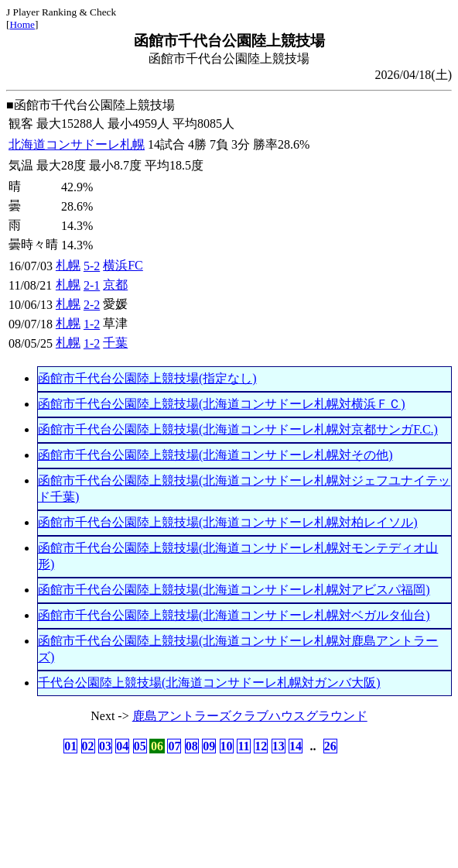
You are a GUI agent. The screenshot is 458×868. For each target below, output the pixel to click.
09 (209, 746)
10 (227, 746)
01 (70, 746)
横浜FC (123, 265)
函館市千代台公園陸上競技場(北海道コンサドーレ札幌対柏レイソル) (228, 522)
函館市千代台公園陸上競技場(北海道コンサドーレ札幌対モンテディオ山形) (238, 556)
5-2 (92, 266)
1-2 (92, 324)
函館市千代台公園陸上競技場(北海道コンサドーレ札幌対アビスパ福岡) (234, 590)
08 (192, 746)
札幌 (68, 265)
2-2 (92, 305)
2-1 (92, 285)
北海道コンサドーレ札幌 (77, 144)
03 (105, 746)
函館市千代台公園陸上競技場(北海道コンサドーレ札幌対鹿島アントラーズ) (238, 649)
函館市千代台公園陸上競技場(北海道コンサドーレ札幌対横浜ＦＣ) (222, 404)
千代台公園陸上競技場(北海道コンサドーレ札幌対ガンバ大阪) (209, 683)
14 (296, 746)
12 (261, 746)
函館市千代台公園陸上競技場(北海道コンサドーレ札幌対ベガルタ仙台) (234, 615)
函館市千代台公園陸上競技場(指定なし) (147, 378)
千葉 (115, 343)
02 (88, 746)
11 (243, 746)
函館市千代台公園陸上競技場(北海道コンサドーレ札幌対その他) (215, 455)
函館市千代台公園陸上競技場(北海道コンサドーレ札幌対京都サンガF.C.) (238, 429)
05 (140, 746)
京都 (115, 285)
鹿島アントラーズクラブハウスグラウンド (250, 716)
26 (330, 746)
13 (279, 746)
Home (22, 24)
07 (174, 746)
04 (122, 746)
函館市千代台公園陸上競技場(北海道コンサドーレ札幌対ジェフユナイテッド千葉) (244, 489)
